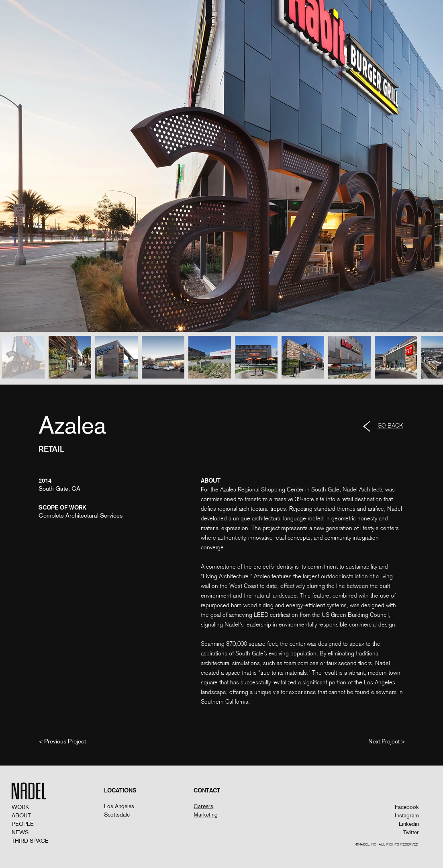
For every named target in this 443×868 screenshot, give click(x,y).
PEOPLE (23, 824)
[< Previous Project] (62, 741)
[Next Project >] (387, 741)
